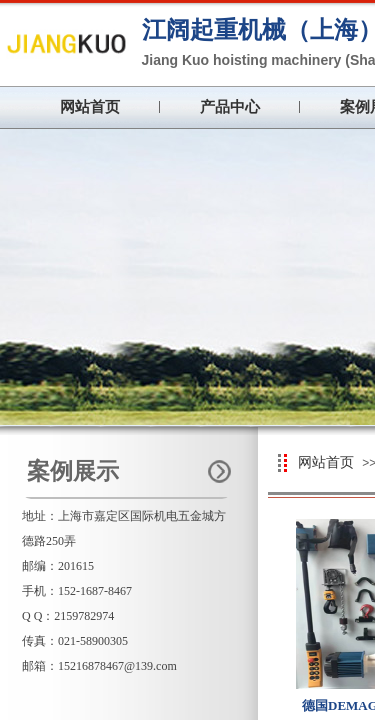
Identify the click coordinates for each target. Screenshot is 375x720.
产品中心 (230, 107)
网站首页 (90, 107)
